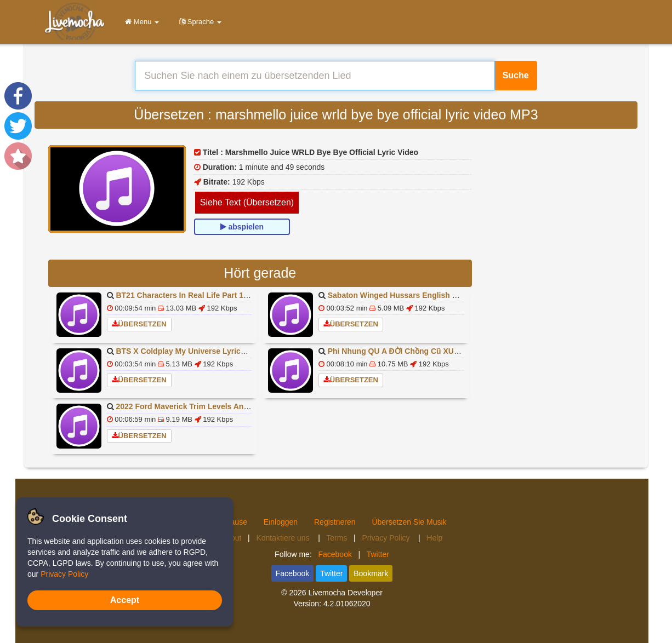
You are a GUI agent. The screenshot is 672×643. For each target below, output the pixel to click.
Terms (337, 538)
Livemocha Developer (345, 593)
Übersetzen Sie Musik (409, 522)
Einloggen (281, 522)
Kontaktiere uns (284, 538)
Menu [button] (140, 22)
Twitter (378, 554)
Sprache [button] (198, 22)
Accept (125, 600)
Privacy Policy (387, 538)
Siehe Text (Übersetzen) (247, 202)
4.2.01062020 (347, 604)
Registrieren (335, 522)
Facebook (335, 554)
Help (434, 538)
